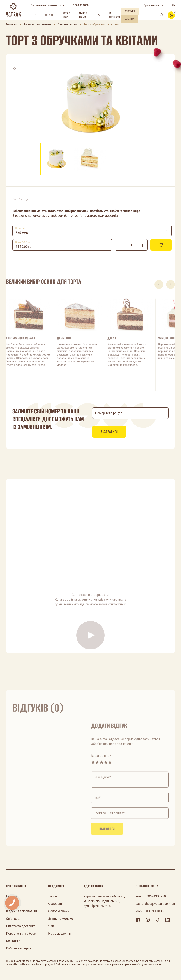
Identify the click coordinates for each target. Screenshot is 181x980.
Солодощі (49, 15)
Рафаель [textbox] (22, 232)
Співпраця (14, 919)
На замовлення (115, 15)
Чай (99, 15)
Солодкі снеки (66, 15)
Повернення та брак (21, 933)
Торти (33, 15)
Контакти (13, 941)
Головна (11, 24)
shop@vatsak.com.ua (160, 904)
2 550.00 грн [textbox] (24, 247)
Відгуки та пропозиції (22, 911)
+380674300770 (154, 896)
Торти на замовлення (37, 24)
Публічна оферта (18, 948)
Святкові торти (67, 24)
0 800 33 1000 (81, 5)
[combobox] (92, 231)
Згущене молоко (83, 15)
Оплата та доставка (21, 926)
